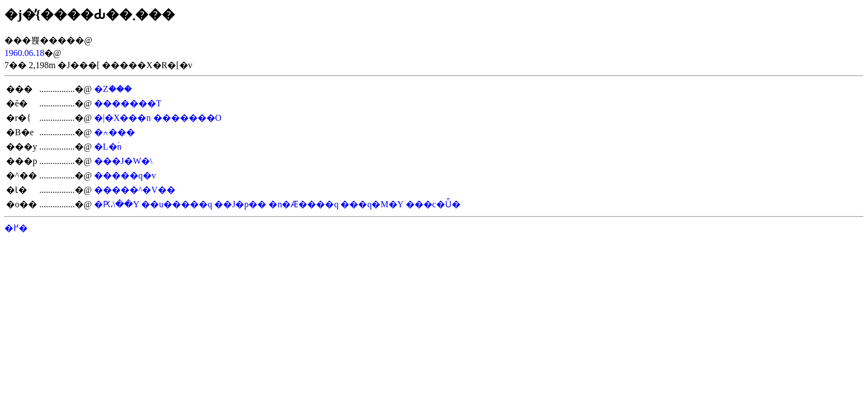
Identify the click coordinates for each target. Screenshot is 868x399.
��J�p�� (240, 204)
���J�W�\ (123, 161)
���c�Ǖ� (433, 204)
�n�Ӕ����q (303, 204)
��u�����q (177, 204)
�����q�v (125, 175)
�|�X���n (123, 118)
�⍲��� (115, 132)
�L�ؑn (108, 147)
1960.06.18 (24, 53)
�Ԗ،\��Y (117, 204)
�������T (128, 103)
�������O (188, 118)
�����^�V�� (135, 190)
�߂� (16, 228)
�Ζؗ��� (113, 89)
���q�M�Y (372, 204)
